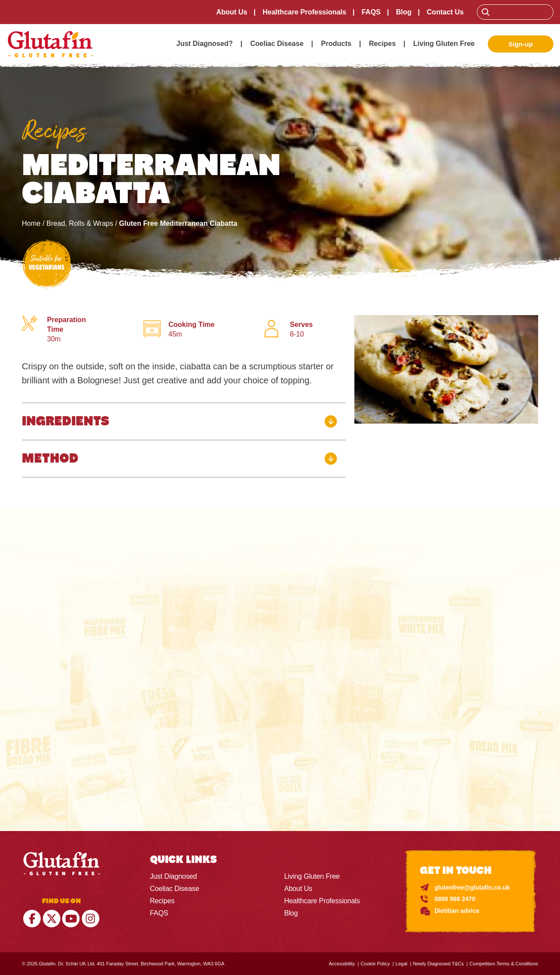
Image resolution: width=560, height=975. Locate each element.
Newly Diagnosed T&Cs (438, 964)
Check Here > (280, 775)
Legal (401, 964)
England (202, 699)
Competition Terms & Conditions (504, 964)
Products (336, 44)
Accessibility (342, 964)
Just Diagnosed (174, 876)
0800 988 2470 (455, 899)
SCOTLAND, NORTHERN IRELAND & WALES (302, 699)
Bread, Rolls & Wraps (80, 223)
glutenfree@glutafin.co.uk (472, 887)
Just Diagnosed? (205, 44)
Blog (404, 12)
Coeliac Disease (277, 44)
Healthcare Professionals (304, 12)
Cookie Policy (375, 964)
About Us (232, 12)
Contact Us (445, 12)
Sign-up (521, 44)
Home (31, 223)
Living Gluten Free (444, 44)
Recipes (382, 44)
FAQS (371, 12)
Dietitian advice (457, 911)
